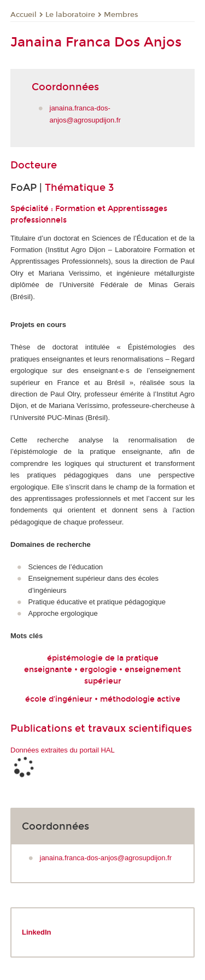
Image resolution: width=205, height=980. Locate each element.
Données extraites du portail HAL (63, 750)
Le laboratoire (70, 15)
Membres (121, 15)
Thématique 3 (79, 188)
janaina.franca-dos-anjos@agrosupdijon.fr (106, 858)
